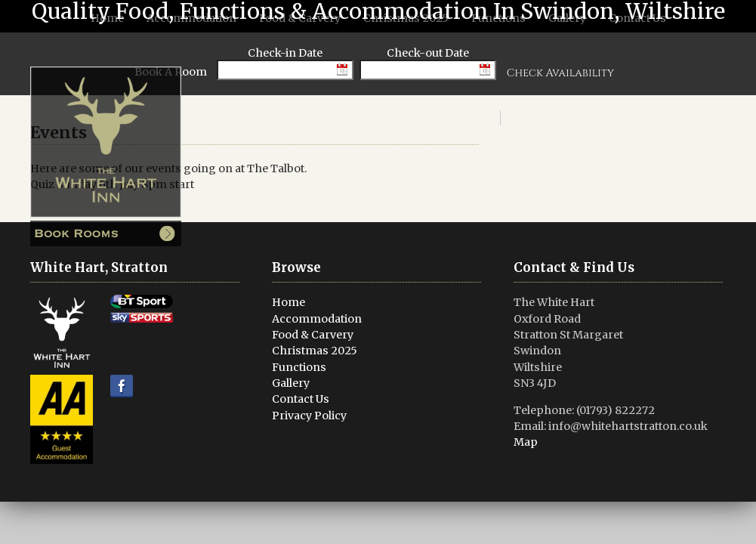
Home (289, 302)
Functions (299, 367)
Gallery (291, 383)
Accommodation (317, 319)
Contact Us (301, 399)
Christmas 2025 (315, 351)
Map (526, 442)
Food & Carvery (313, 335)
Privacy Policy (309, 416)
